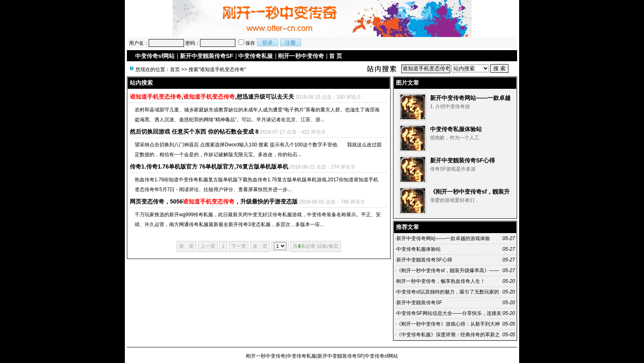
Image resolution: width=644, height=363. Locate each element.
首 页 (336, 56)
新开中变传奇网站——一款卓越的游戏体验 (443, 238)
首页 (175, 69)
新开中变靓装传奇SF (207, 56)
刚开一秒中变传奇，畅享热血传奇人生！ (441, 281)
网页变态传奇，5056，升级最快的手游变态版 (214, 201)
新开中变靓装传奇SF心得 (462, 160)
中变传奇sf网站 (155, 56)
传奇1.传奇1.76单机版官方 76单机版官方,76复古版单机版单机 (209, 166)
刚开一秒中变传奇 (301, 56)
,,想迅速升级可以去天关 (212, 97)
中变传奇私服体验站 (456, 129)
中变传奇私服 (255, 56)
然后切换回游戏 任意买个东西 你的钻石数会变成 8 (194, 132)
